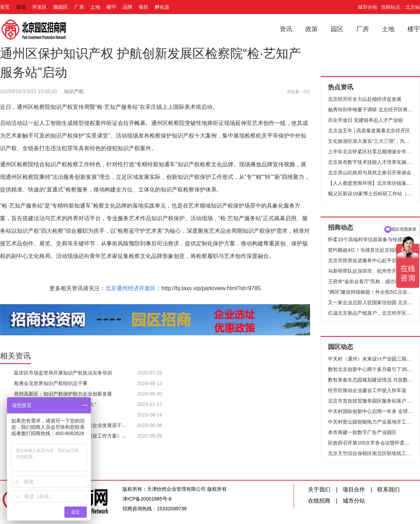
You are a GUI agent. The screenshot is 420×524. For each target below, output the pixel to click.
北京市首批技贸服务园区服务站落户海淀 (370, 401)
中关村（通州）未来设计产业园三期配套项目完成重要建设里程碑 (370, 359)
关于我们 (319, 490)
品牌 (127, 7)
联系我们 (388, 490)
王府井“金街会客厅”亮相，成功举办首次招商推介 (370, 281)
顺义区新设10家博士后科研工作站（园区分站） (370, 194)
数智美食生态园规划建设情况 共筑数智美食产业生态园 (370, 380)
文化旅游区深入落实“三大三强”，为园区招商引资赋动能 (370, 141)
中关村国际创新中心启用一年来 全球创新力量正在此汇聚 (370, 411)
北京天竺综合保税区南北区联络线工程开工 (370, 453)
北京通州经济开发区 (131, 288)
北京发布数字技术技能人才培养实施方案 (370, 162)
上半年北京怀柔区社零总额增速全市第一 (370, 152)
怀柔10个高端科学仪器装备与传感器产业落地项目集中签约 (370, 239)
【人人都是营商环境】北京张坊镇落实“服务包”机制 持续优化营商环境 (370, 183)
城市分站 (367, 7)
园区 (337, 29)
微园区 (61, 7)
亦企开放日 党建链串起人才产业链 (365, 120)
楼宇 (111, 7)
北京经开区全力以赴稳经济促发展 (365, 99)
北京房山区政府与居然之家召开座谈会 (370, 173)
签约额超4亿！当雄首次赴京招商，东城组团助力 (370, 250)
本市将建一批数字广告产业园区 (362, 432)
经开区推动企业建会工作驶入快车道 (367, 390)
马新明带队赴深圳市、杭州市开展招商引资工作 (370, 271)
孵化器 (162, 7)
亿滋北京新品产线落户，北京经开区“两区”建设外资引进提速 (370, 313)
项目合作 (354, 490)
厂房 (79, 7)
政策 (311, 29)
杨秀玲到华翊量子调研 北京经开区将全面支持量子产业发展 (370, 110)
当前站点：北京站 (400, 7)
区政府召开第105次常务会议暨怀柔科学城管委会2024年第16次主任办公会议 (370, 443)
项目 (143, 7)
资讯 (21, 7)
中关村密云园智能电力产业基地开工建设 (370, 422)
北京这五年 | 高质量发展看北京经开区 (369, 131)
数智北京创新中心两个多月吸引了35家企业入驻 (370, 369)
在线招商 (319, 501)
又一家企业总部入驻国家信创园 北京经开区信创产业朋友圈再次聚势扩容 (370, 302)
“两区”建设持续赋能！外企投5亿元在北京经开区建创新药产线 (370, 292)
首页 (5, 7)
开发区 (40, 7)
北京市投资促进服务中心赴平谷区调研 (370, 260)
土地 (95, 7)
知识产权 (74, 91)
